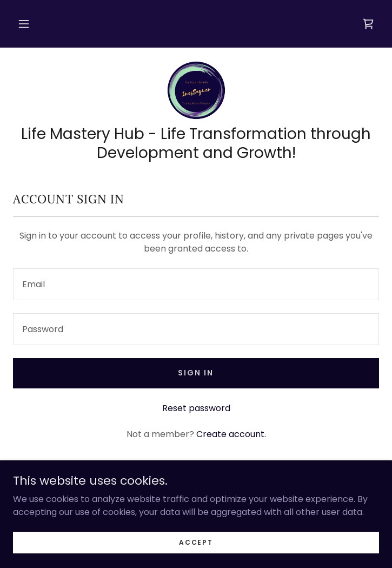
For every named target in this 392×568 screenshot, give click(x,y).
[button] (24, 24)
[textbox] (196, 284)
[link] (368, 24)
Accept (196, 542)
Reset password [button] (196, 408)
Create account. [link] (231, 434)
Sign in (196, 373)
